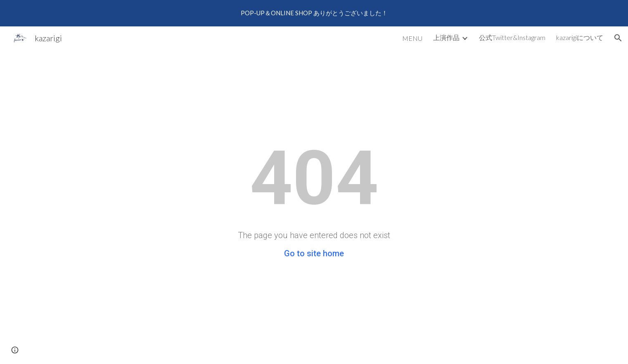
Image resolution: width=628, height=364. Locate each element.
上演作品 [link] (446, 37)
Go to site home (314, 253)
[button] (618, 38)
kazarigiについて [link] (580, 37)
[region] (314, 13)
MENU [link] (412, 38)
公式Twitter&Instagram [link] (512, 37)
